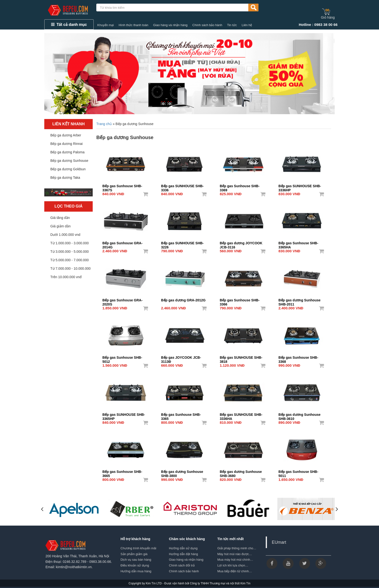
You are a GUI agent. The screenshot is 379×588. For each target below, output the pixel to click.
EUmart (279, 542)
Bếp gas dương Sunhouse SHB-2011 (300, 301)
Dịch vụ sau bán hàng (136, 560)
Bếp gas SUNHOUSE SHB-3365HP (124, 415)
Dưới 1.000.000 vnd (65, 235)
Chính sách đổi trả (182, 565)
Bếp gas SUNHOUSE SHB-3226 (182, 244)
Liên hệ (247, 25)
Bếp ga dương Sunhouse (69, 161)
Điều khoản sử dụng (135, 565)
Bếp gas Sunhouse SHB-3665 (122, 472)
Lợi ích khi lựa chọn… (233, 565)
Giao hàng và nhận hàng (170, 25)
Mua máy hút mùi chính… (235, 560)
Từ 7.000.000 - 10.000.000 (70, 268)
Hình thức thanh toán (133, 25)
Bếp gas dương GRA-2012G (183, 300)
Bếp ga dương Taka (65, 178)
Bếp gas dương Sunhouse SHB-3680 (241, 472)
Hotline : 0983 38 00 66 (318, 25)
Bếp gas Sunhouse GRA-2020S (122, 301)
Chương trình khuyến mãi (138, 548)
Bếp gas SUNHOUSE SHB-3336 (182, 186)
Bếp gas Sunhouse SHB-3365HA (298, 244)
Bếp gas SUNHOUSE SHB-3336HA (241, 415)
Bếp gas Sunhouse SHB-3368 (298, 358)
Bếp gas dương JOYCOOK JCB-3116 (241, 244)
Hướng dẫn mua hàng (136, 571)
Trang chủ (104, 124)
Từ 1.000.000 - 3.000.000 (69, 243)
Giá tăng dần (60, 218)
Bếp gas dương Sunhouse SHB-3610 (300, 415)
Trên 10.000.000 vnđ (66, 277)
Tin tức (232, 25)
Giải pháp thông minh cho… (237, 548)
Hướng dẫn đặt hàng (183, 554)
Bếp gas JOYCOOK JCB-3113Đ (181, 358)
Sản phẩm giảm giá (134, 554)
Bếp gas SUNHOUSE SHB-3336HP (300, 186)
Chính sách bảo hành (207, 25)
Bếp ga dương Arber (66, 135)
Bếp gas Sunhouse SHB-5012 (122, 358)
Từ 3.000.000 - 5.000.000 (69, 252)
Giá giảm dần (61, 226)
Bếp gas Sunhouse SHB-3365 (181, 415)
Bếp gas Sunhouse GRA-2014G (122, 244)
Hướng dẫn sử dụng (183, 548)
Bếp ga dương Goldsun (68, 169)
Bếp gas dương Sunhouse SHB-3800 (182, 472)
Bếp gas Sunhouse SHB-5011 (298, 472)
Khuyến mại (106, 25)
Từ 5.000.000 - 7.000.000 (69, 260)
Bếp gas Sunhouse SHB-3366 (240, 301)
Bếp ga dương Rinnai (66, 144)
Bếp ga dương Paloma (67, 152)
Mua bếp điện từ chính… (235, 571)
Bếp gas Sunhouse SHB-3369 (240, 186)
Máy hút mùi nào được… (235, 554)
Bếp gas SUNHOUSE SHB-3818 (241, 358)
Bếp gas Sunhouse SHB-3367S (122, 186)
